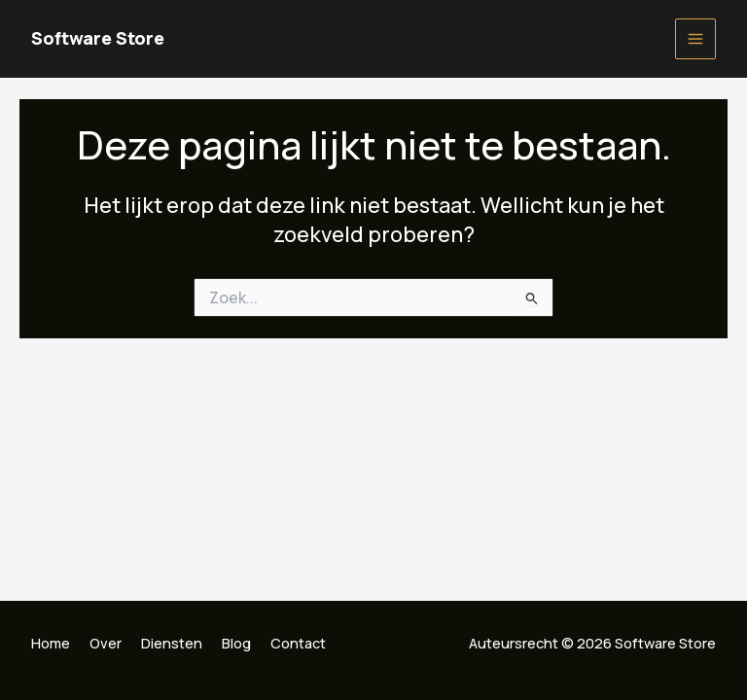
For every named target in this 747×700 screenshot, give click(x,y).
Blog (236, 643)
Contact (298, 643)
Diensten (172, 643)
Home (51, 643)
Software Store (98, 38)
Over (106, 643)
